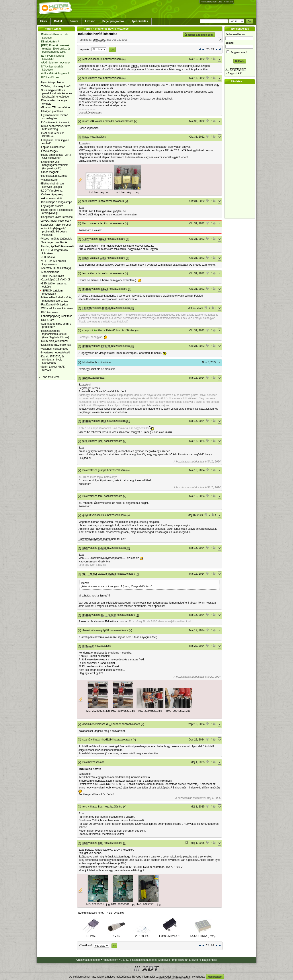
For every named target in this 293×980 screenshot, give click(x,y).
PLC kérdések (50, 312)
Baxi (85, 378)
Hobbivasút (206, 2)
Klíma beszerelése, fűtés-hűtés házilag (56, 128)
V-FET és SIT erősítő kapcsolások (54, 263)
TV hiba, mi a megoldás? (56, 86)
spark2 (86, 740)
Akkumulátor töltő (51, 198)
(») (124, 59)
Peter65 (87, 308)
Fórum (74, 21)
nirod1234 (88, 121)
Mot (85, 59)
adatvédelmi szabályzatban (175, 977)
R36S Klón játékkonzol (55, 341)
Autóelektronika (50, 272)
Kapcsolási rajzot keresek (56, 225)
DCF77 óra (48, 320)
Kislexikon (228, 2)
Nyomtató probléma (53, 82)
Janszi (86, 630)
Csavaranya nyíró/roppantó (95, 539)
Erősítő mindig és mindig (56, 122)
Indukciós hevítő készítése (98, 34)
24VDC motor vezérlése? (56, 221)
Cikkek (58, 21)
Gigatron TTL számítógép (56, 107)
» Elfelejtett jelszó (236, 69)
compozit (88, 330)
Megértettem (215, 977)
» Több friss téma (49, 377)
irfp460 (135, 66)
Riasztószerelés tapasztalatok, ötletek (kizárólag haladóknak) (55, 334)
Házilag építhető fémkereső (57, 246)
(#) (79, 59)
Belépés (240, 61)
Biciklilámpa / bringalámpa (57, 202)
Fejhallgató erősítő (52, 206)
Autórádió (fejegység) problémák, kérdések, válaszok (54, 232)
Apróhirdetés (140, 21)
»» (114, 946)
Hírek (44, 21)
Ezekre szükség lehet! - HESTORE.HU (101, 913)
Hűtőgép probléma (52, 111)
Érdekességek (50, 151)
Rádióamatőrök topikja (54, 305)
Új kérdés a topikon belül (199, 35)
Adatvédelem (110, 960)
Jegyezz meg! (240, 52)
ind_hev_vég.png (99, 192)
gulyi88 (87, 515)
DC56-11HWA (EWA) (203, 934)
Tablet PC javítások (53, 276)
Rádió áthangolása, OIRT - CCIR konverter (57, 156)
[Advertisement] (241, 151)
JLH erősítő (48, 257)
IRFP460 (91, 934)
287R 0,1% (142, 934)
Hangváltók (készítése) (55, 176)
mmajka (109, 121)
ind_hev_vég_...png (128, 192)
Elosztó (193, 960)
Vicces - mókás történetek (57, 239)
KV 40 (116, 934)
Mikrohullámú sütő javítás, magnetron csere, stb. (57, 299)
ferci (100, 59)
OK (250, 21)
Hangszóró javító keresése (57, 217)
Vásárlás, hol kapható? (55, 349)
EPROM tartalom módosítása (52, 292)
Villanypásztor (49, 180)
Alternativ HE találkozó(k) (56, 268)
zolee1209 (99, 40)
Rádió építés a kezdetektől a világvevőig (57, 211)
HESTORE (217, 2)
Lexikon (90, 21)
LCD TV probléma (52, 191)
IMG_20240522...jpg (98, 711)
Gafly (86, 239)
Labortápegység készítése (57, 316)
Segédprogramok (113, 21)
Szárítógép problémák (54, 242)
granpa (87, 289)
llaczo (86, 137)
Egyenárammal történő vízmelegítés (55, 117)
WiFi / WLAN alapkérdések (57, 308)
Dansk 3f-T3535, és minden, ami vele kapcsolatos (53, 360)
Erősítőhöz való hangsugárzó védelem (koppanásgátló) (55, 165)
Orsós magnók (50, 172)
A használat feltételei (88, 960)
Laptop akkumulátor (53, 147)
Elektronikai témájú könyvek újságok (52, 185)
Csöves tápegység (52, 194)
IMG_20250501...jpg (98, 904)
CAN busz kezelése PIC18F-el (53, 135)
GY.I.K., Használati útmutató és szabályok (145, 960)
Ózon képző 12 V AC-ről (56, 280)
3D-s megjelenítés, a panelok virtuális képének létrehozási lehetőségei (57, 93)
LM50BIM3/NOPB (170, 934)
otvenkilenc (89, 724)
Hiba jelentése (209, 960)
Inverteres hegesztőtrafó (56, 353)
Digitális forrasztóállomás (56, 345)
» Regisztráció (234, 73)
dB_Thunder (90, 574)
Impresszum (179, 960)
